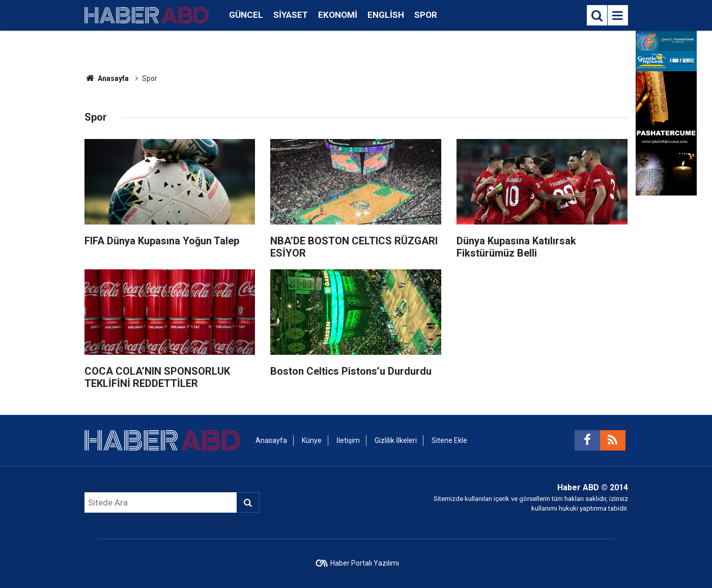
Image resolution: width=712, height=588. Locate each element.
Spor (426, 15)
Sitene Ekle (449, 440)
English (386, 15)
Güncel (246, 15)
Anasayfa (107, 78)
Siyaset (291, 15)
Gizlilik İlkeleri (396, 440)
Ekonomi (338, 15)
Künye (312, 440)
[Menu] (618, 16)
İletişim (348, 440)
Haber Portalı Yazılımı (365, 563)
